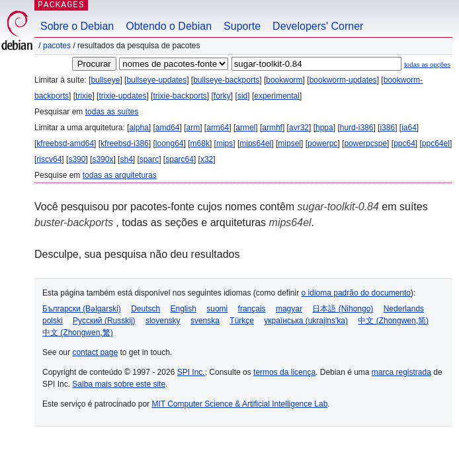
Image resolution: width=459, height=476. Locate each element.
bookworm (284, 80)
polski (53, 321)
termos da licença (284, 372)
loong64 (170, 143)
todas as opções (427, 64)
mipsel (289, 143)
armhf (272, 128)
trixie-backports (180, 96)
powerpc (322, 143)
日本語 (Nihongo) (343, 309)
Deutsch (146, 309)
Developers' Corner (318, 26)
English (184, 309)
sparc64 (180, 159)
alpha (139, 128)
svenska (205, 321)
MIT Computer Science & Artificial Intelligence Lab (239, 404)
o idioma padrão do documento (356, 293)
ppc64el (436, 143)
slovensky (163, 321)
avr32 (299, 128)
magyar (289, 309)
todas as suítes (112, 112)
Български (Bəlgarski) (82, 309)
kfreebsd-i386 (125, 143)
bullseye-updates (156, 80)
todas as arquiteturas (120, 175)
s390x (103, 159)
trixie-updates (122, 96)
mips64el (255, 143)
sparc (149, 159)
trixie (84, 96)
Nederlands (404, 309)
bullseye (105, 80)
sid (242, 96)
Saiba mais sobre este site (119, 384)
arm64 (218, 128)
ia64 (409, 128)
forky (222, 96)
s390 (77, 159)
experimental (277, 96)
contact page (95, 352)
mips (225, 143)
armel (245, 128)
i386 (387, 128)
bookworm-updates (343, 80)
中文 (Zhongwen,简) (393, 321)
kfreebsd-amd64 (65, 143)
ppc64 (404, 143)
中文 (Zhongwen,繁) (78, 333)
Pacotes (57, 46)
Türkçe (242, 321)
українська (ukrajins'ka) (306, 321)
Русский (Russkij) (104, 321)
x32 (207, 159)
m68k (200, 143)
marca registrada (401, 372)
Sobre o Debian (77, 26)
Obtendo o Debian (169, 26)
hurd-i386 (357, 128)
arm (193, 128)
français (252, 309)
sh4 (126, 159)
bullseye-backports (226, 80)
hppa (324, 128)
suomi (217, 309)
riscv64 (49, 159)
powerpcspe (365, 143)
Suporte (242, 26)
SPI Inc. (191, 372)
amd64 (168, 128)
